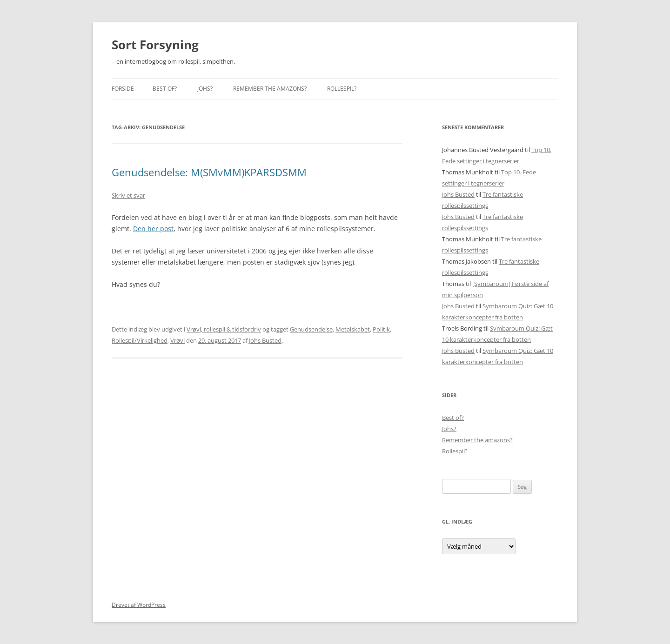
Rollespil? (342, 89)
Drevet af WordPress (139, 605)
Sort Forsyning (155, 45)
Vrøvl (178, 340)
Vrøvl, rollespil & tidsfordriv (224, 329)
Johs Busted (265, 340)
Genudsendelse (311, 329)
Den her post (153, 229)
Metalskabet (353, 329)
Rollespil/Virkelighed (140, 340)
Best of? (165, 89)
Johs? (205, 89)
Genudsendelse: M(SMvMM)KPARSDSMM (209, 172)
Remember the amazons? (270, 89)
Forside (123, 89)
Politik (381, 329)
